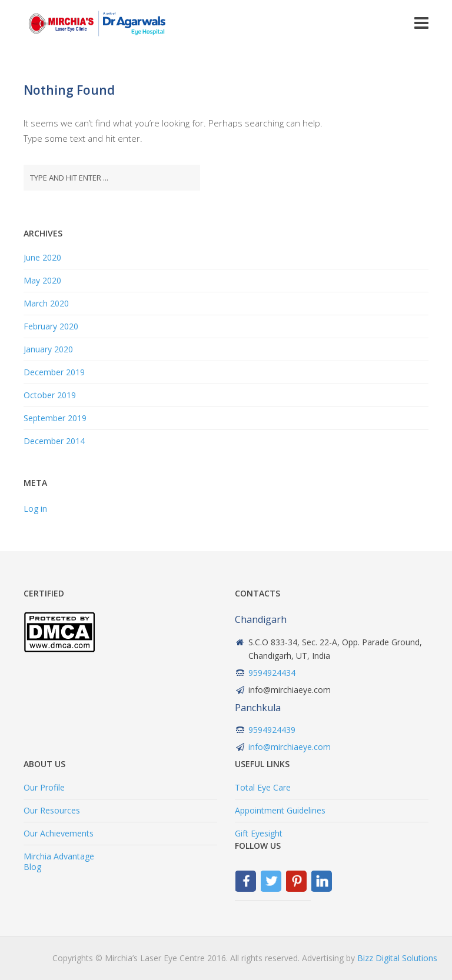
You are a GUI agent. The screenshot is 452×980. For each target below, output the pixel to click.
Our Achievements (59, 833)
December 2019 (54, 372)
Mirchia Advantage (59, 856)
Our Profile (44, 787)
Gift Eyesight (259, 833)
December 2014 (54, 441)
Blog (32, 867)
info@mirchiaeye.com (290, 747)
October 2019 (50, 395)
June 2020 (42, 257)
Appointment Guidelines (280, 810)
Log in (35, 509)
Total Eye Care (263, 787)
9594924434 (272, 673)
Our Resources (52, 810)
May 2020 (42, 280)
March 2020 (46, 303)
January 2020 (48, 349)
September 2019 (55, 418)
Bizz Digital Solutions (397, 958)
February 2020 (51, 326)
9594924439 (272, 730)
